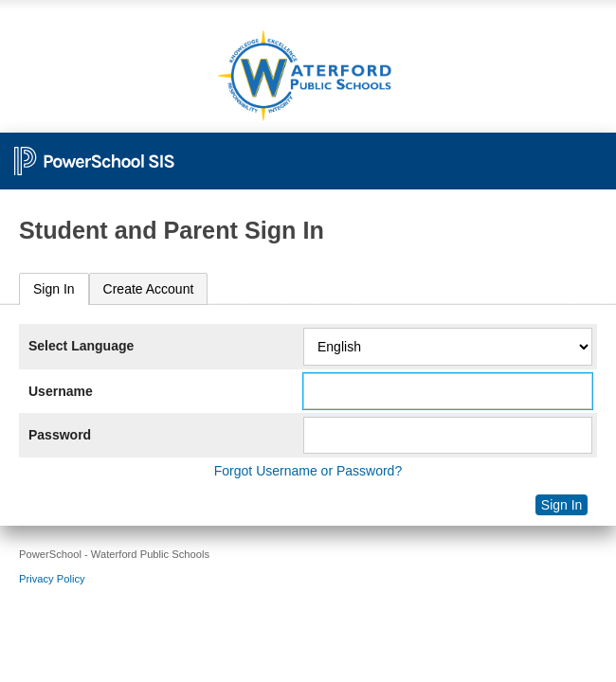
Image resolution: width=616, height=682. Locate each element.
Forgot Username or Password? (308, 471)
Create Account (149, 289)
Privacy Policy (52, 579)
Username (61, 391)
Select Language (81, 346)
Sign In (54, 289)
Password (60, 435)
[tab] (54, 289)
